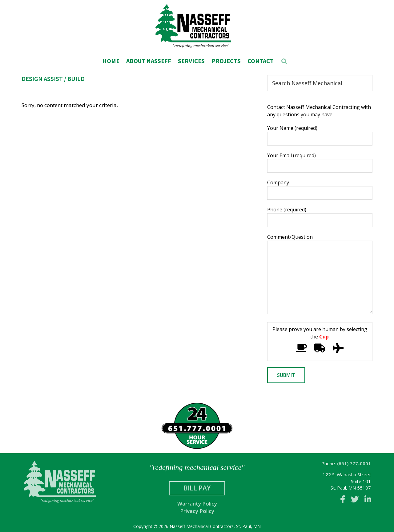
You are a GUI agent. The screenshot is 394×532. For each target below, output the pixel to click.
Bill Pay (197, 488)
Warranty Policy (197, 504)
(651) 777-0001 (354, 463)
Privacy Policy (197, 511)
